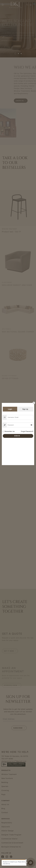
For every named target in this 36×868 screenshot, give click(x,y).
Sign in (17, 436)
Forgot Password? (27, 431)
